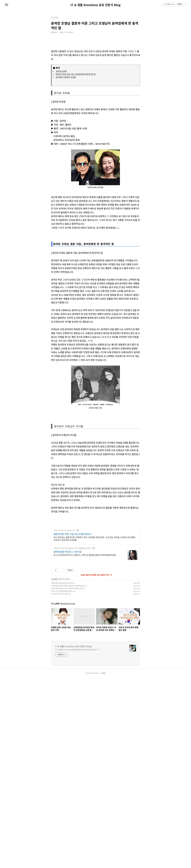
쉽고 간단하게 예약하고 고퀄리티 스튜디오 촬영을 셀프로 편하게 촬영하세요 (85, 658)
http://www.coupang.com (64, 633)
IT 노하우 (54, 769)
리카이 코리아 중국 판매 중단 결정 (61, 781)
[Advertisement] (95, 310)
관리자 (104, 863)
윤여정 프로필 (61, 71)
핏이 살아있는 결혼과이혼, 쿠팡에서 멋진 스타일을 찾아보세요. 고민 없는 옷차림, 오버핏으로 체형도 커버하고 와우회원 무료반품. (95, 641)
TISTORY (96, 863)
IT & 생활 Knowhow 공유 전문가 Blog (95, 5)
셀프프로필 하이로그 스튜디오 (68, 654)
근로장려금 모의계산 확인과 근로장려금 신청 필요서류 (67, 776)
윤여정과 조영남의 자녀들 (66, 77)
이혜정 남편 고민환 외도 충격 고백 (61, 773)
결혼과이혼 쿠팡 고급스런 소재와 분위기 (72, 637)
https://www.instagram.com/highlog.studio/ (72, 651)
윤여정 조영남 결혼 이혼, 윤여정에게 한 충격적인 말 (76, 74)
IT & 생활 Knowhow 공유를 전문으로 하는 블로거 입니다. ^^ (77, 840)
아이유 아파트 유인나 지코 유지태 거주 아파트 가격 (66, 779)
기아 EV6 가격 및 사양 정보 (59, 784)
